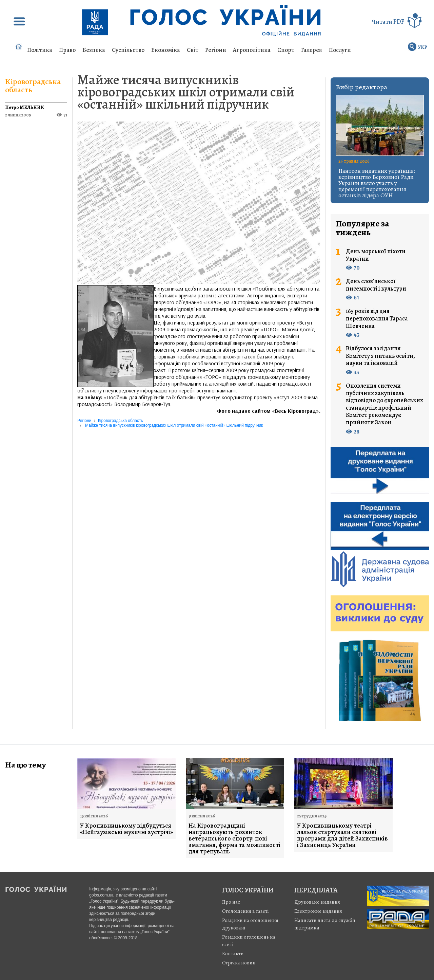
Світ (193, 50)
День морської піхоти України (376, 255)
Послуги (340, 50)
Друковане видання (317, 902)
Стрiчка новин (239, 963)
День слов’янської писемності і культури (376, 285)
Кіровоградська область (33, 86)
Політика (40, 50)
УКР (423, 47)
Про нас (231, 902)
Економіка (166, 50)
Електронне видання (318, 911)
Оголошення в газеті (245, 911)
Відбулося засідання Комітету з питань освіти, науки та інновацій (380, 356)
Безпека (94, 50)
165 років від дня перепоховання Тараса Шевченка (377, 319)
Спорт (286, 50)
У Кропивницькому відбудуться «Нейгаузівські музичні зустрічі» (126, 829)
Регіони (216, 50)
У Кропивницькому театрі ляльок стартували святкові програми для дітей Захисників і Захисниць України (342, 835)
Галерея (312, 50)
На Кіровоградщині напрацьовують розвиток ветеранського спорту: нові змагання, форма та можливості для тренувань (234, 839)
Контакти (233, 954)
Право (67, 50)
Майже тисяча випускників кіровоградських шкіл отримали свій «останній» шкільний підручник (186, 92)
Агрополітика (252, 50)
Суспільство (128, 50)
